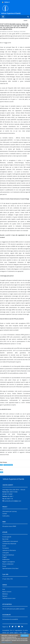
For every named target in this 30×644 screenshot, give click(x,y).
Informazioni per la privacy (10, 517)
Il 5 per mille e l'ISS (8, 585)
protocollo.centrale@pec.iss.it (13, 507)
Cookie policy (6, 522)
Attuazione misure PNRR (9, 532)
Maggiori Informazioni (7, 642)
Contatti (5, 519)
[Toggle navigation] (3, 17)
